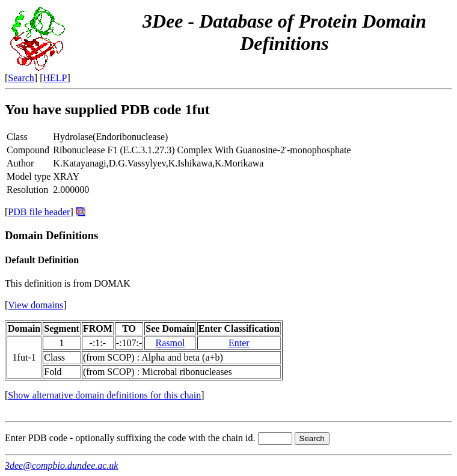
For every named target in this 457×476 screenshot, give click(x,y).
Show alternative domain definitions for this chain (104, 395)
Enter (239, 343)
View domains (35, 305)
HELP (55, 78)
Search (21, 78)
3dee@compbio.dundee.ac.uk (61, 465)
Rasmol (170, 343)
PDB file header (39, 212)
